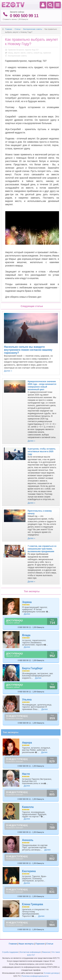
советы (30, 53)
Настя (26, 774)
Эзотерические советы (33, 29)
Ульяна (27, 700)
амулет (17, 53)
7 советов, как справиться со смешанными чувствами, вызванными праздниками (42, 549)
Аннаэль (28, 840)
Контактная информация (30, 952)
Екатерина (29, 871)
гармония (47, 53)
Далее (27, 614)
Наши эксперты (26, 944)
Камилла (28, 807)
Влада (26, 635)
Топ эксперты (11, 732)
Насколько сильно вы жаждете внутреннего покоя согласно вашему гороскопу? (28, 350)
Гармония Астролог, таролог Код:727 (23, 50)
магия (23, 53)
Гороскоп (40, 944)
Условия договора (51, 973)
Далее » (8, 371)
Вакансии (46, 952)
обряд (10, 53)
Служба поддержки (10, 952)
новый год (38, 53)
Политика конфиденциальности (35, 976)
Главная (9, 29)
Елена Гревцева (32, 904)
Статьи (18, 29)
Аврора (27, 743)
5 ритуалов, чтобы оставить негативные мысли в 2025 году (41, 452)
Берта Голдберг (32, 668)
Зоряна (27, 602)
